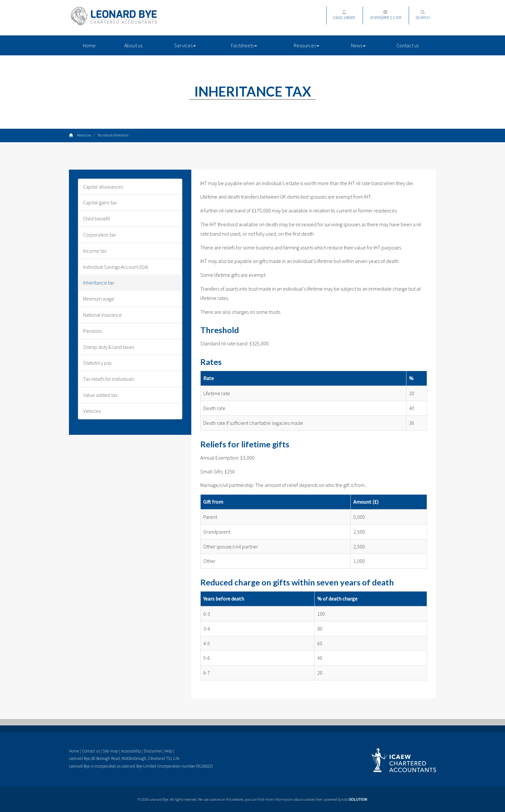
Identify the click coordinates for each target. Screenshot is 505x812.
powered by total (346, 799)
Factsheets (244, 45)
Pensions (92, 331)
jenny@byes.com (385, 15)
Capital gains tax (100, 202)
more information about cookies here (294, 799)
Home (89, 45)
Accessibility (131, 751)
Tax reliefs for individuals (109, 379)
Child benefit (96, 219)
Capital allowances (103, 187)
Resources (306, 45)
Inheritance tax (99, 283)
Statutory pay (97, 363)
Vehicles (92, 411)
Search (423, 15)
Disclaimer (153, 751)
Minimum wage (99, 299)
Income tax (95, 251)
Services (185, 45)
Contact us (408, 45)
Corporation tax (100, 235)
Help (168, 751)
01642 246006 (344, 15)
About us (133, 45)
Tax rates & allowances (113, 135)
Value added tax (100, 395)
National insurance (102, 315)
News (358, 45)
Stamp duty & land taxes (109, 347)
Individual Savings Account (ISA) (116, 267)
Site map (110, 751)
